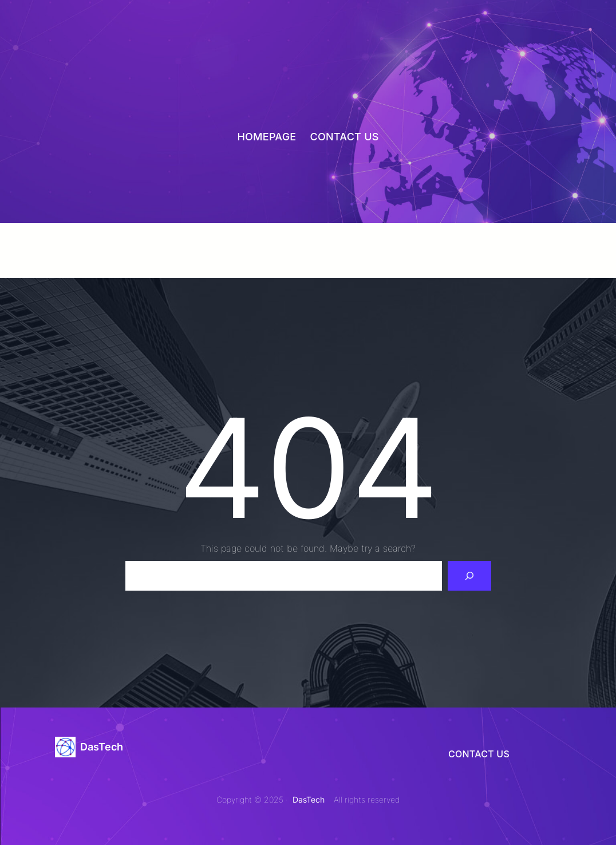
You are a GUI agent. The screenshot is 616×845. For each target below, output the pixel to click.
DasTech (102, 747)
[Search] (469, 576)
